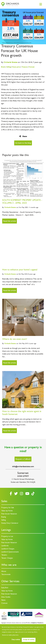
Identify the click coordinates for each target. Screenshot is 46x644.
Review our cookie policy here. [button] (10, 635)
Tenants (4, 555)
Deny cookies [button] (16, 640)
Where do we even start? (15, 339)
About (4, 572)
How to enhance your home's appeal (20, 270)
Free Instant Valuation (9, 514)
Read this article (10, 221)
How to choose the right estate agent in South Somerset (22, 413)
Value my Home (7, 511)
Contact (4, 603)
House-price (16, 67)
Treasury (24, 67)
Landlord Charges (8, 549)
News (3, 600)
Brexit (3, 67)
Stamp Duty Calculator (10, 523)
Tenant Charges (7, 558)
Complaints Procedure (37, 623)
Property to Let (7, 537)
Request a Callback (23, 459)
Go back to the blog (23, 143)
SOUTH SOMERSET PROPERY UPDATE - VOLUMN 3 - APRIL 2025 (22, 202)
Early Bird (5, 588)
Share (23, 136)
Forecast (32, 67)
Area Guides (6, 597)
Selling (9, 67)
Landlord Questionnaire (10, 552)
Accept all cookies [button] (29, 640)
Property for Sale (8, 508)
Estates (11, 62)
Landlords (5, 546)
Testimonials (6, 575)
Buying (4, 517)
